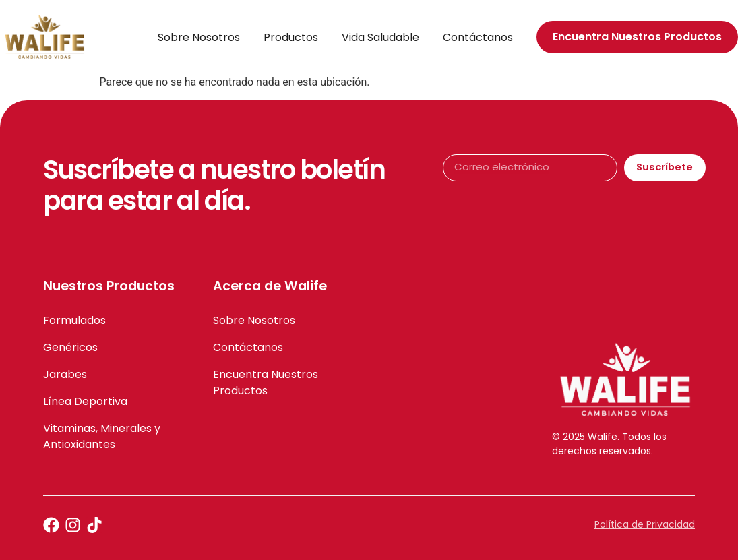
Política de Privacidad (645, 524)
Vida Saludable (380, 37)
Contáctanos (478, 37)
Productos (291, 37)
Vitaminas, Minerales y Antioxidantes (102, 436)
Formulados (74, 320)
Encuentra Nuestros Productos (266, 382)
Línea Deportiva (85, 401)
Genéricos (70, 347)
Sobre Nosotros (199, 37)
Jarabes (65, 374)
